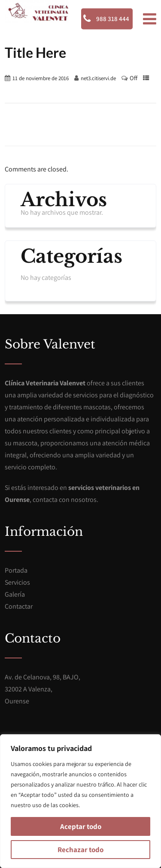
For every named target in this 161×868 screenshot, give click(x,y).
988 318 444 (106, 18)
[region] (80, 801)
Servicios (17, 582)
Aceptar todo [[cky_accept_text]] (81, 826)
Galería (15, 594)
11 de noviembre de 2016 (41, 78)
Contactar (19, 606)
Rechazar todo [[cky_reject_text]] (80, 850)
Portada (16, 570)
